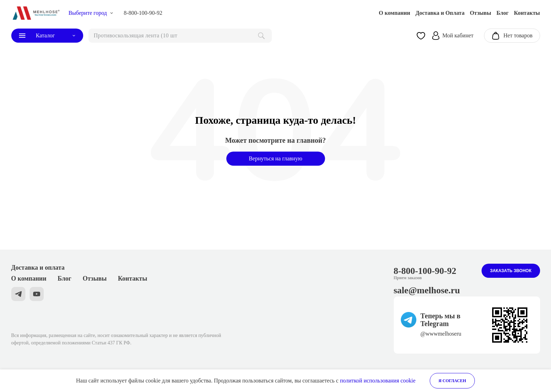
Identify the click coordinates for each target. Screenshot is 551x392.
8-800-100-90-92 (143, 13)
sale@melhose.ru (427, 290)
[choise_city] (91, 13)
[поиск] (180, 36)
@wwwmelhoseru (441, 334)
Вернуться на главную (276, 158)
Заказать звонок (511, 271)
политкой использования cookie (378, 381)
